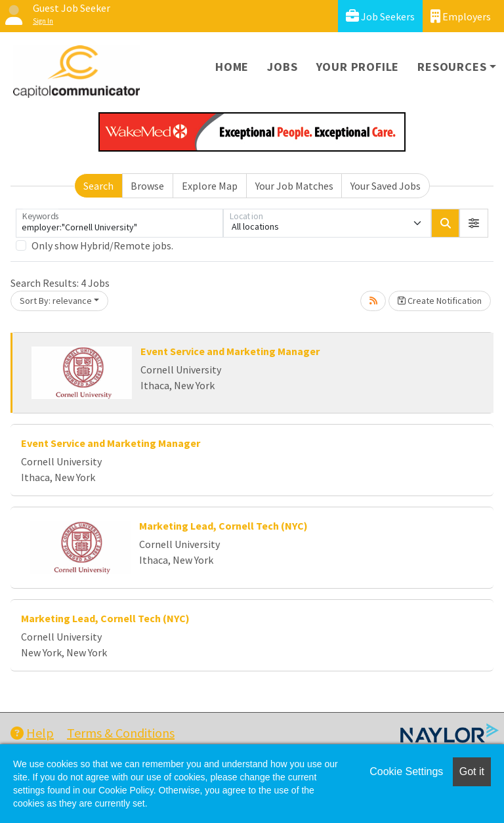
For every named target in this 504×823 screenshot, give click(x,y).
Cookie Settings (406, 771)
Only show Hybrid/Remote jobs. (102, 245)
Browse (147, 186)
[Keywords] (119, 223)
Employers (461, 16)
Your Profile (358, 67)
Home (232, 67)
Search (98, 186)
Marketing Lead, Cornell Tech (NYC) (223, 526)
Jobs (282, 67)
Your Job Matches (294, 186)
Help (32, 733)
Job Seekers (380, 16)
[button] (474, 223)
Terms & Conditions (121, 733)
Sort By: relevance (56, 301)
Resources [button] (452, 67)
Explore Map (210, 186)
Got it (472, 771)
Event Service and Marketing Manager (230, 351)
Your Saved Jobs (386, 186)
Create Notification (440, 301)
